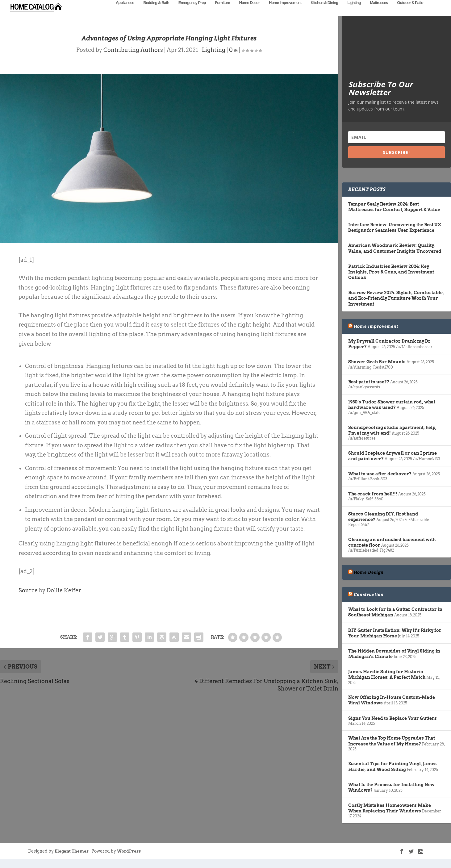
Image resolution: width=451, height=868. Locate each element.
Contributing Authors (133, 59)
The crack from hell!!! (373, 503)
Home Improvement (285, 12)
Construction (369, 604)
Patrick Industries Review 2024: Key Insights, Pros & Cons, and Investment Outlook (391, 281)
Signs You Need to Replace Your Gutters (393, 728)
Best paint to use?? (369, 391)
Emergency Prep (192, 12)
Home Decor (249, 12)
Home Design (369, 582)
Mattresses (379, 12)
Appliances (125, 12)
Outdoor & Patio (410, 12)
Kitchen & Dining (324, 12)
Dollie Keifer (64, 600)
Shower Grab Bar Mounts (377, 371)
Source (28, 600)
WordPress (129, 860)
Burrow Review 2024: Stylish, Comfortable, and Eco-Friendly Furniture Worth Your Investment (396, 307)
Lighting (354, 12)
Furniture (222, 12)
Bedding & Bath (156, 12)
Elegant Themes (72, 860)
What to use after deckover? (380, 483)
